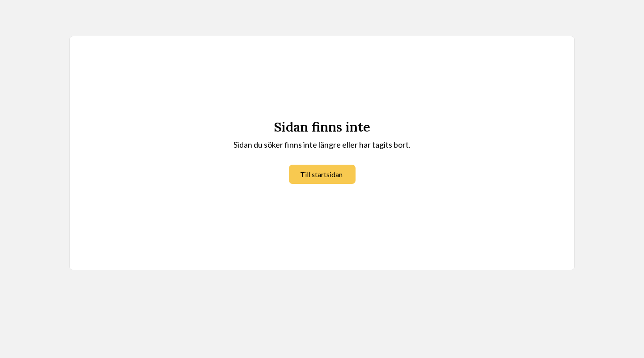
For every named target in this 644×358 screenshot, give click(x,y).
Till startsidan (321, 174)
